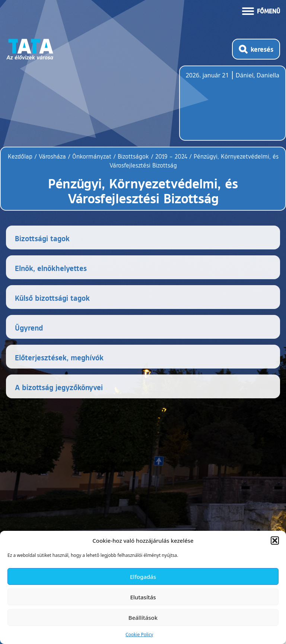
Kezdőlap (21, 156)
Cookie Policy (139, 635)
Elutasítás (143, 597)
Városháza (52, 156)
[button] (275, 541)
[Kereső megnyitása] (256, 49)
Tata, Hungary (228, 108)
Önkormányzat (92, 156)
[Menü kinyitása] (261, 10)
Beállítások (143, 618)
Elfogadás (143, 577)
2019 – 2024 (171, 156)
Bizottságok (133, 156)
